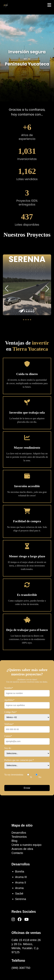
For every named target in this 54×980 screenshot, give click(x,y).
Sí (30, 775)
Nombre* (9, 688)
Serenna (21, 899)
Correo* (8, 736)
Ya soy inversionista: (14, 775)
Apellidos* (9, 700)
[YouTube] (26, 919)
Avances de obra (22, 849)
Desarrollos (19, 833)
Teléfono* (9, 724)
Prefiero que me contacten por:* (19, 760)
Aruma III (21, 877)
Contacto (17, 853)
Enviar (27, 788)
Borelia (20, 871)
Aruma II (21, 882)
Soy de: (8, 748)
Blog (14, 841)
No (38, 775)
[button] (24, 320)
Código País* (11, 712)
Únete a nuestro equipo (26, 845)
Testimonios (19, 837)
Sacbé (19, 893)
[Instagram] (13, 919)
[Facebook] (20, 919)
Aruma (19, 888)
